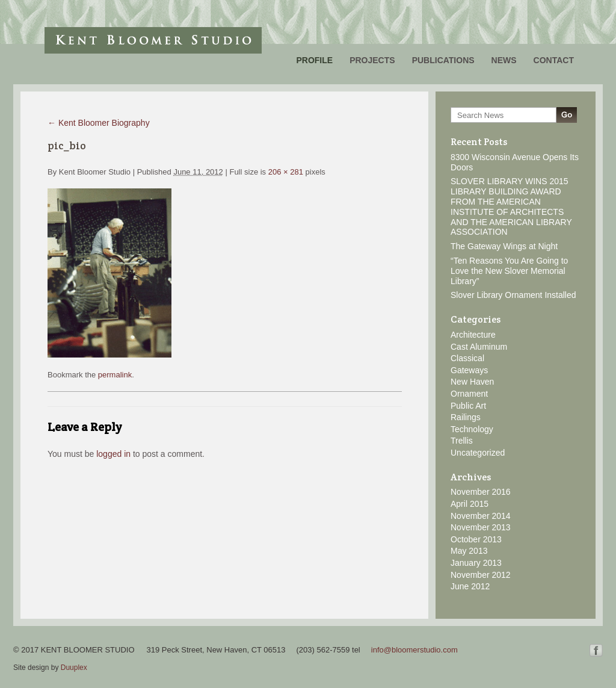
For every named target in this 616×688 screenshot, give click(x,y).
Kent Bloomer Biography (99, 123)
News (504, 60)
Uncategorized (478, 453)
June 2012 (470, 586)
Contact (554, 60)
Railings (466, 417)
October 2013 (476, 539)
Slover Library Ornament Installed (513, 295)
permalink (115, 375)
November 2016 (481, 492)
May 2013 (469, 551)
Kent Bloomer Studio (153, 40)
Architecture (473, 335)
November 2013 (481, 527)
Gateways (469, 370)
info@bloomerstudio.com (414, 650)
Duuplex (74, 668)
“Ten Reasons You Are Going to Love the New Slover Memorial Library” (509, 271)
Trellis (462, 441)
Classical (467, 358)
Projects (372, 60)
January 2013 (476, 563)
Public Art (468, 406)
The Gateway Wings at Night (504, 246)
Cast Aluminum (479, 347)
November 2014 (481, 516)
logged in (113, 454)
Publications (443, 60)
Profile (314, 60)
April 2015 (470, 504)
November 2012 (481, 575)
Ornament (469, 394)
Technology (472, 429)
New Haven (472, 382)
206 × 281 (286, 172)
